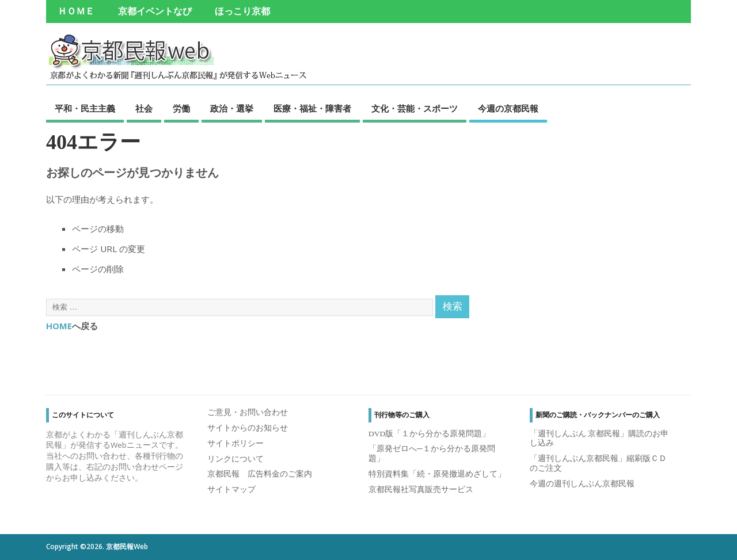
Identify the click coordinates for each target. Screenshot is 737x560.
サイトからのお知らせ (248, 428)
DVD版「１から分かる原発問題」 (429, 434)
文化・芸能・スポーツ (415, 109)
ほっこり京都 (242, 12)
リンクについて (235, 459)
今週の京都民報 (508, 109)
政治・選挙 (232, 109)
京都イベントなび (155, 12)
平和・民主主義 (85, 109)
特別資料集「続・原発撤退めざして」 (437, 474)
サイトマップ (231, 489)
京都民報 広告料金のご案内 (260, 474)
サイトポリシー (235, 443)
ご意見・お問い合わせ (248, 412)
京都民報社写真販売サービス (421, 489)
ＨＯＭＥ (76, 12)
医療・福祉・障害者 (312, 109)
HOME (59, 326)
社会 (144, 109)
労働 (181, 109)
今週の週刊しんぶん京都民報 (582, 484)
